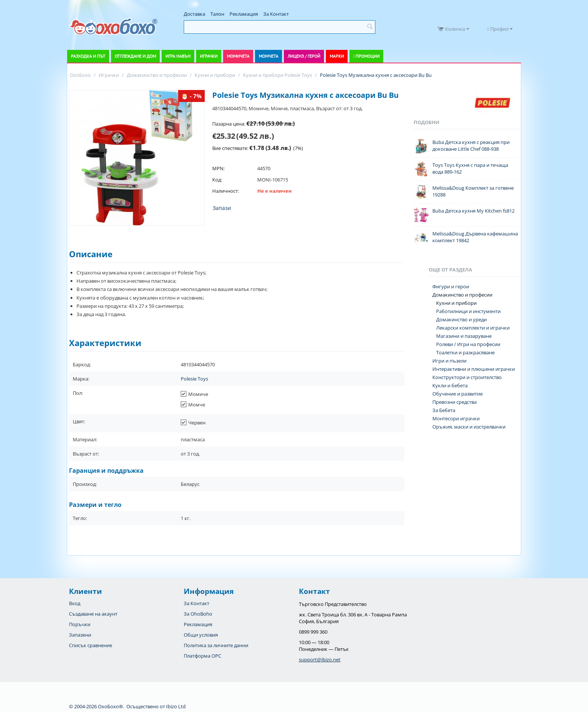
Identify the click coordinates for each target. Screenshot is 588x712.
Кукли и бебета (450, 385)
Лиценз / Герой (304, 56)
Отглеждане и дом (135, 56)
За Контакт (276, 14)
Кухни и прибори (456, 303)
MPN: (218, 168)
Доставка (194, 14)
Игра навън (178, 56)
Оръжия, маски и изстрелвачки (469, 427)
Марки (337, 56)
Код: (217, 180)
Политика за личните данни (216, 645)
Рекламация (244, 14)
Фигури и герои (451, 286)
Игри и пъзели (449, 361)
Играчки (209, 56)
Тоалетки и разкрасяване (465, 352)
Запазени (80, 635)
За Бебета (444, 410)
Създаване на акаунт (93, 614)
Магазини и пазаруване (464, 336)
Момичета (238, 56)
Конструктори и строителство (467, 377)
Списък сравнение (91, 645)
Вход (75, 603)
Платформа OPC (202, 656)
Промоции (367, 56)
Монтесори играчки (456, 418)
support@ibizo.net (320, 660)
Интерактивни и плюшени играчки (474, 369)
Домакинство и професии (462, 295)
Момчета (268, 56)
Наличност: (226, 191)
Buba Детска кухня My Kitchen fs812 (473, 211)
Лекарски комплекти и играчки (473, 328)
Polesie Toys (194, 379)
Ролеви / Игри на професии (468, 344)
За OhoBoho (198, 614)
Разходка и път (88, 56)
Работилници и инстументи (468, 311)
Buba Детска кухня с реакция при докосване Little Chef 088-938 (471, 145)
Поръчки (80, 624)
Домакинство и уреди (461, 319)
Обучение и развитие (457, 394)
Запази (222, 208)
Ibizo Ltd (176, 706)
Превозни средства (454, 402)
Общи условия (201, 635)
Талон (217, 14)
